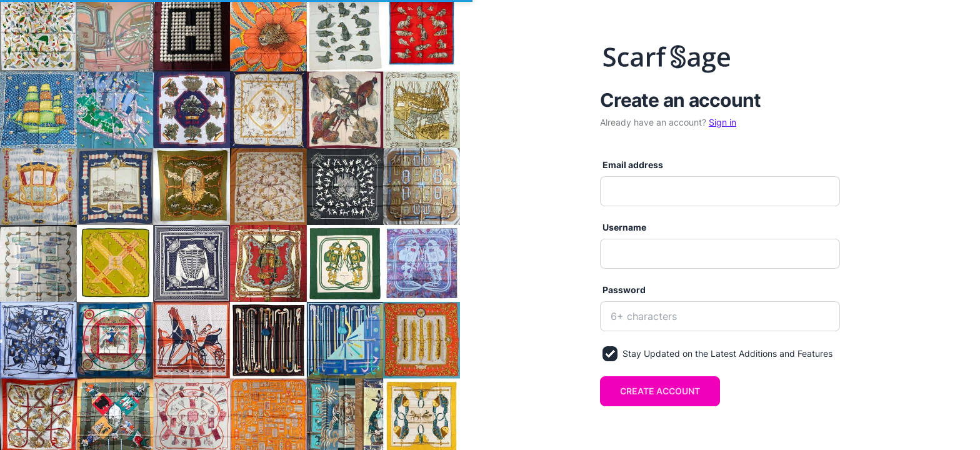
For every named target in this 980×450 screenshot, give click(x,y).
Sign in (722, 122)
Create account (660, 391)
